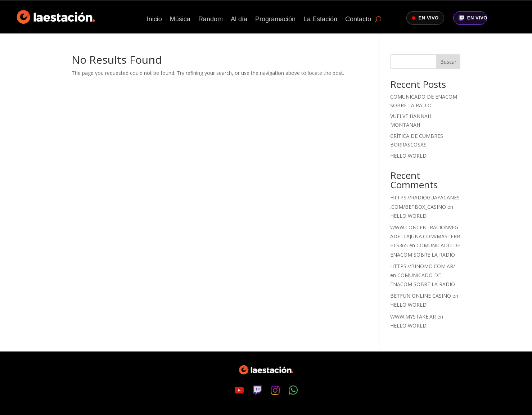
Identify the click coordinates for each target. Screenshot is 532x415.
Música (180, 20)
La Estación (320, 20)
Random (211, 20)
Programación (275, 20)
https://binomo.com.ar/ (423, 266)
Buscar (448, 62)
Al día (239, 20)
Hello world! (409, 156)
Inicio (154, 20)
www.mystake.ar (413, 317)
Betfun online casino (421, 296)
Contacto (358, 20)
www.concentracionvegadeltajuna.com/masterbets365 (425, 236)
